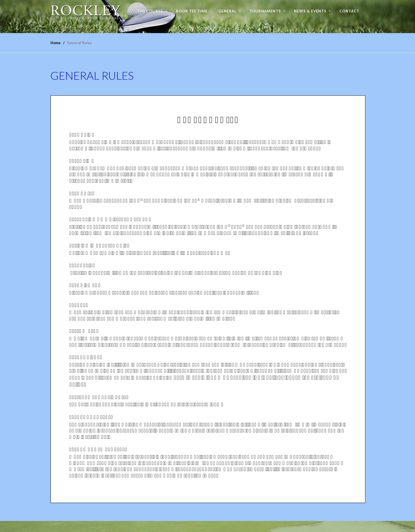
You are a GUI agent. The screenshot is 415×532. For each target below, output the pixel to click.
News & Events (310, 11)
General (227, 11)
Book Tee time (192, 11)
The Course (150, 11)
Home (56, 43)
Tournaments (265, 11)
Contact (349, 11)
